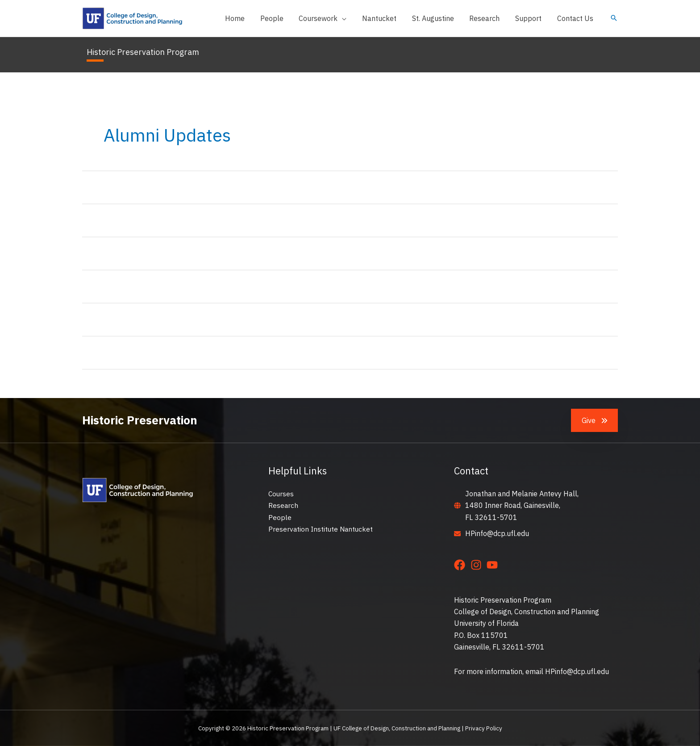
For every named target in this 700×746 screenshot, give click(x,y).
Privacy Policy (484, 728)
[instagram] (478, 565)
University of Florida (486, 623)
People (280, 517)
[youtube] (494, 565)
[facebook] (461, 565)
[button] (329, 18)
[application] (349, 18)
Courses (281, 494)
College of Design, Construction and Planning (527, 612)
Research (283, 505)
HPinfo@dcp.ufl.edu (497, 533)
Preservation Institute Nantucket (322, 529)
